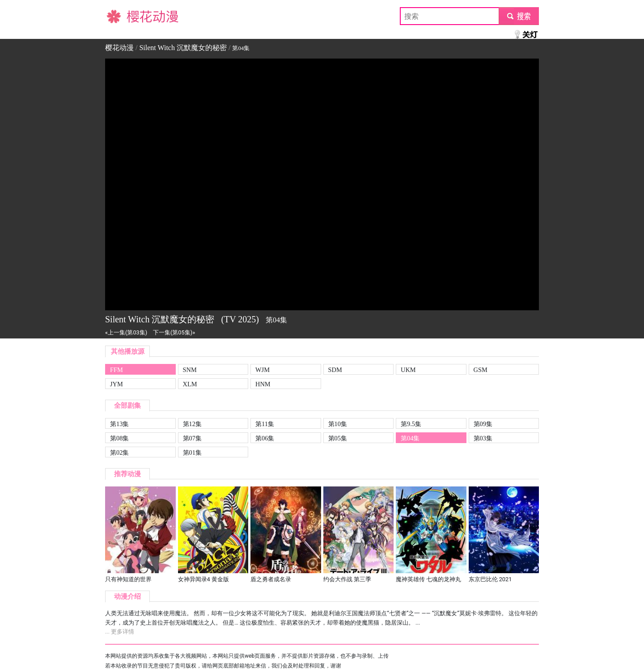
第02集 (119, 452)
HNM (263, 384)
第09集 (483, 424)
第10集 (338, 424)
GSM (481, 370)
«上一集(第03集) (126, 332)
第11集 (265, 424)
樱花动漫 (119, 16)
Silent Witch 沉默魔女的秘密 (183, 48)
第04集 (410, 438)
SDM (335, 370)
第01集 (192, 452)
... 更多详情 (120, 632)
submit (519, 16)
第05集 (338, 438)
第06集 (265, 438)
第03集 (483, 438)
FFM (117, 370)
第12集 (192, 424)
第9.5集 (411, 424)
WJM (263, 370)
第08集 (119, 438)
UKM (408, 370)
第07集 (192, 438)
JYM (117, 384)
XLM (190, 384)
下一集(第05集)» (174, 332)
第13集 (119, 424)
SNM (190, 370)
